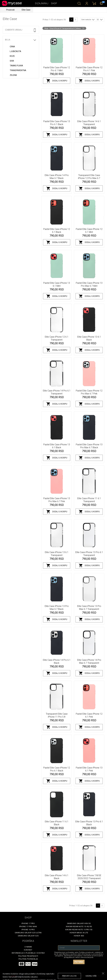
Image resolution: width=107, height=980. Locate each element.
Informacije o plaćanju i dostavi (28, 953)
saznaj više (91, 976)
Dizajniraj (42, 3)
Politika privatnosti (28, 956)
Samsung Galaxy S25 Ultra (28, 933)
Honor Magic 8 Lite (79, 933)
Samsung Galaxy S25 (28, 936)
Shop (54, 3)
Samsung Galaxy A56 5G (79, 923)
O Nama (28, 947)
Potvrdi (79, 962)
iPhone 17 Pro (28, 923)
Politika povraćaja (28, 959)
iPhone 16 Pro (28, 930)
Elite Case (26, 10)
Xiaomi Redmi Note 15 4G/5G (79, 926)
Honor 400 (79, 936)
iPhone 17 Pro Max (28, 926)
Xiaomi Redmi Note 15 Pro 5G (79, 930)
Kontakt (28, 950)
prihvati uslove (69, 976)
